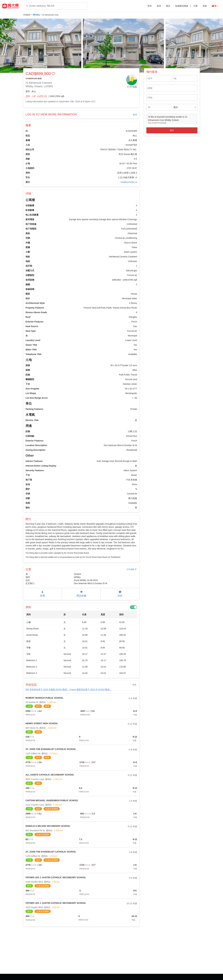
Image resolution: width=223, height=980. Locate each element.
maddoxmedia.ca (129, 182)
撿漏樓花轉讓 (182, 6)
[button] (219, 46)
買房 (150, 6)
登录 (135, 115)
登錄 (205, 6)
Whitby (36, 15)
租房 (159, 6)
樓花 (168, 6)
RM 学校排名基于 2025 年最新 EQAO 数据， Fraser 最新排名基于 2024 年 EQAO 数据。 (69, 689)
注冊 (195, 6)
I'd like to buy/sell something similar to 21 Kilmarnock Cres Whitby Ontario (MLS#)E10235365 (172, 119)
